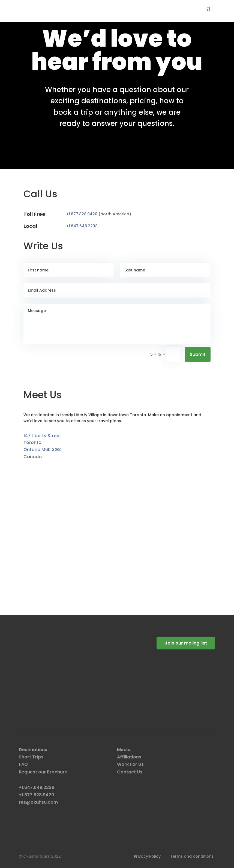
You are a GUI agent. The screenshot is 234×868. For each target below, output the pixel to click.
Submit (198, 354)
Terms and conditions (192, 856)
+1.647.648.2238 (82, 226)
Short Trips (31, 757)
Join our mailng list (186, 643)
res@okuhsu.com (38, 802)
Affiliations (129, 757)
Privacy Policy (147, 856)
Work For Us (130, 764)
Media (124, 750)
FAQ (23, 764)
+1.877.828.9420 (82, 214)
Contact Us (130, 772)
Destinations (33, 750)
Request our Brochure (43, 772)
